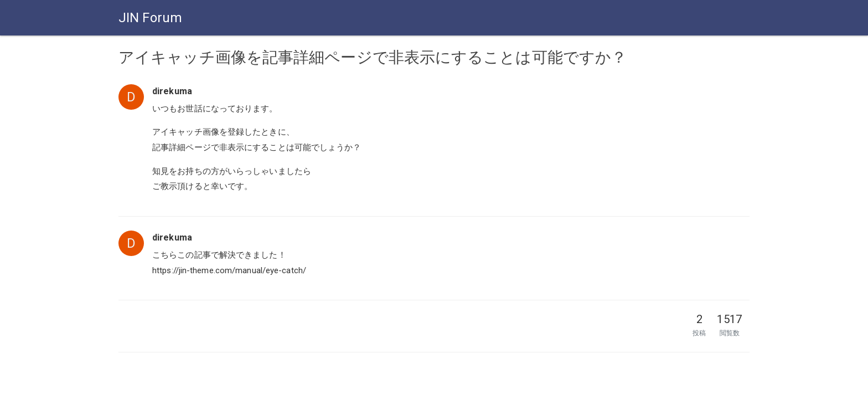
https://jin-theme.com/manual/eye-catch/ (229, 270)
